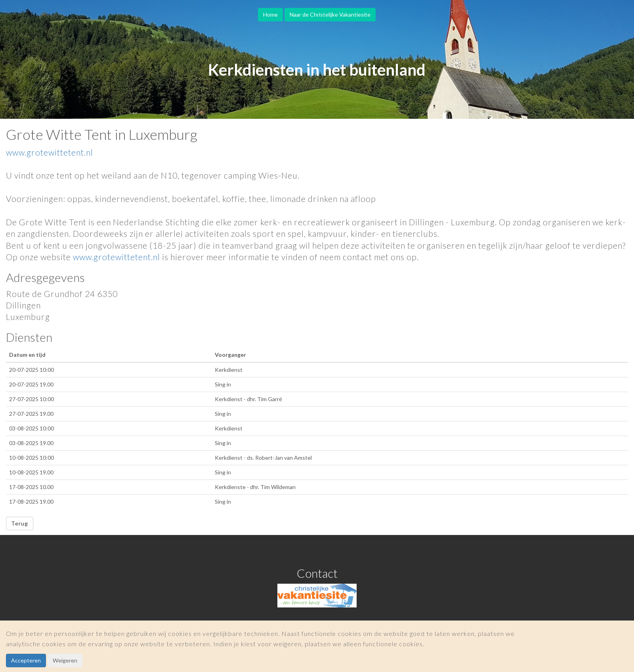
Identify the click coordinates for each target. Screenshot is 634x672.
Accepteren (26, 660)
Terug (20, 523)
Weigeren (65, 660)
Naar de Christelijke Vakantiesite (330, 14)
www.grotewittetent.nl (50, 152)
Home (270, 14)
